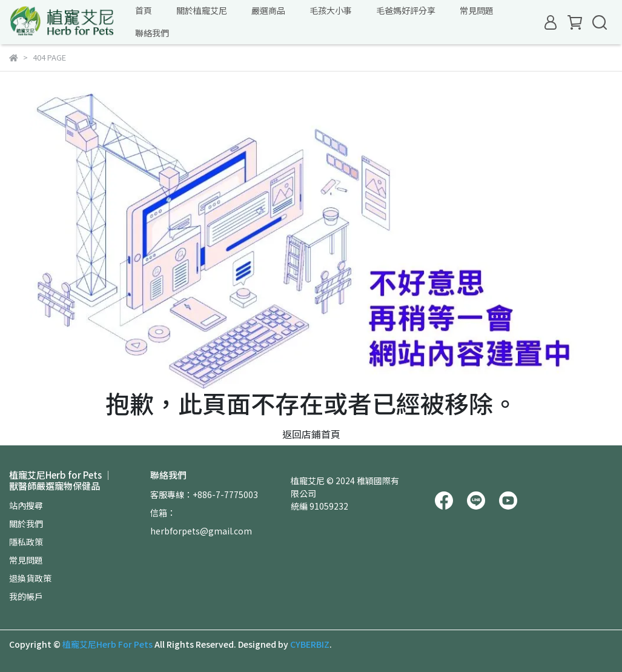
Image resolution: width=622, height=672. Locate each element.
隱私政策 (26, 542)
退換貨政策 (30, 578)
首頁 (144, 10)
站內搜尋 (26, 505)
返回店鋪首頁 (311, 434)
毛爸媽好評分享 (406, 10)
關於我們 (26, 524)
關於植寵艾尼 (202, 10)
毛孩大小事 (331, 10)
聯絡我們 (152, 33)
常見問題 (26, 560)
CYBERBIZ (310, 644)
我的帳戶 (26, 596)
